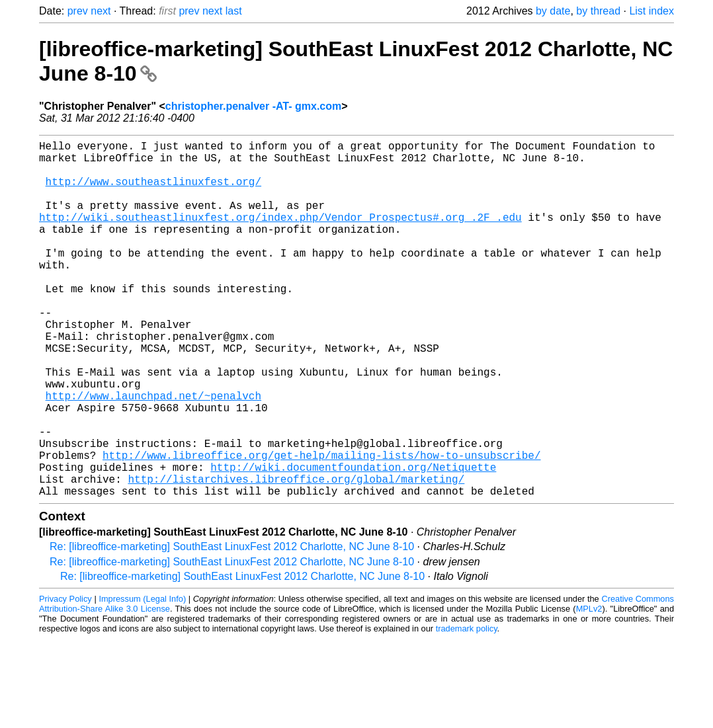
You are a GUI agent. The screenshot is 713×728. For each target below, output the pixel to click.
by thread (598, 11)
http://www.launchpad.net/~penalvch (153, 454)
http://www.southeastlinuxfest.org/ (153, 192)
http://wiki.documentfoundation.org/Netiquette (353, 541)
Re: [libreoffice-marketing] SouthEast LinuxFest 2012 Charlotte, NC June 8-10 (232, 626)
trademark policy (467, 708)
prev (78, 11)
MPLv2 (589, 688)
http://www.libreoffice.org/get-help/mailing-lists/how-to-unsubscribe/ (321, 526)
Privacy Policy (65, 678)
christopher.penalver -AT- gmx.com (253, 106)
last (234, 11)
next (101, 11)
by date (553, 11)
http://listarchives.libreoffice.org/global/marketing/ (296, 555)
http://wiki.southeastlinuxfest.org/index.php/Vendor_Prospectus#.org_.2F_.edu (280, 235)
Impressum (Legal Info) (142, 678)
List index (651, 11)
